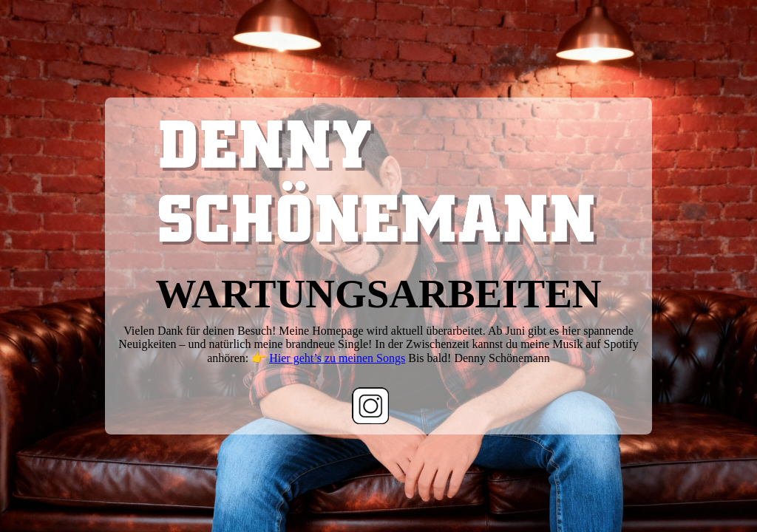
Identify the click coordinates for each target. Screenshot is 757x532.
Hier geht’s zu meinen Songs (337, 358)
